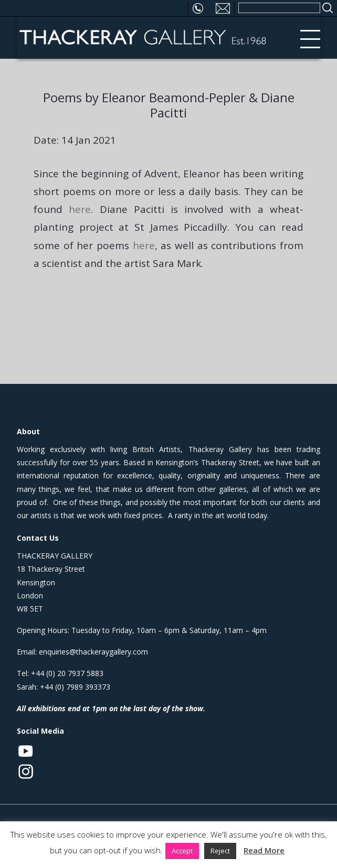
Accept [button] (182, 851)
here (80, 209)
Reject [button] (220, 851)
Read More (264, 850)
